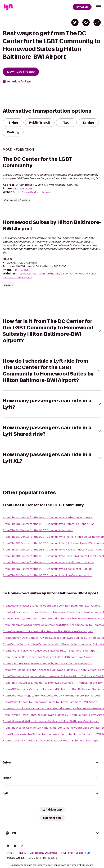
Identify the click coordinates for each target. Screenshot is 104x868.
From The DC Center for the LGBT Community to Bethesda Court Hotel (48, 517)
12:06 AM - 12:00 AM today (22, 263)
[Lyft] (8, 7)
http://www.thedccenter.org (33, 192)
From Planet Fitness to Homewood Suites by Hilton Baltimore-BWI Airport (50, 702)
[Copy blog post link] (97, 22)
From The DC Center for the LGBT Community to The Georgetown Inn (48, 575)
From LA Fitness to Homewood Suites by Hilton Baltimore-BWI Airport (48, 663)
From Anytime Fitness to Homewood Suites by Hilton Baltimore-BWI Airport (51, 606)
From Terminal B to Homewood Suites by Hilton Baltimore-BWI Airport (48, 657)
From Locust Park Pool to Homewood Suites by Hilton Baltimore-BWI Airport (52, 740)
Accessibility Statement (44, 853)
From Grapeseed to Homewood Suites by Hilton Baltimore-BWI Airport (48, 631)
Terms (10, 853)
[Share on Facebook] (86, 22)
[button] (98, 7)
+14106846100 (22, 270)
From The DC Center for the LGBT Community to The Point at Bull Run (48, 569)
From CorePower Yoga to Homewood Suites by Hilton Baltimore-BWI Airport (51, 696)
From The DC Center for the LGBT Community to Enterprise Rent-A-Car (48, 524)
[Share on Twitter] (75, 22)
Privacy (22, 853)
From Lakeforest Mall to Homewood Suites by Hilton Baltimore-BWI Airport (51, 721)
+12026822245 (22, 188)
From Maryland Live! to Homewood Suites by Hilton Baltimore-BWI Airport (50, 651)
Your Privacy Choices (75, 853)
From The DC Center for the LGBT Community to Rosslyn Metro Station (48, 562)
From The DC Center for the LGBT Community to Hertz (38, 530)
